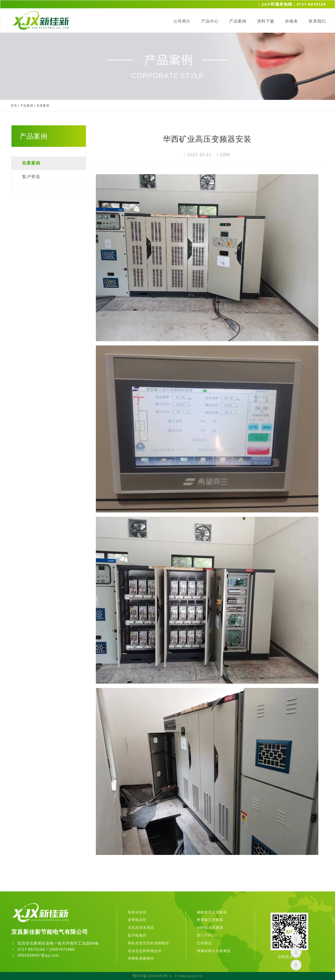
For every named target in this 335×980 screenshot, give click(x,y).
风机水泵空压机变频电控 (148, 943)
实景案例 (43, 105)
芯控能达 (204, 943)
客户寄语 (31, 177)
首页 (14, 105)
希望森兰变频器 (210, 920)
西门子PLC (206, 935)
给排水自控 (137, 912)
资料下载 (266, 21)
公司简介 (182, 21)
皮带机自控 (137, 920)
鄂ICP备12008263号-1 (152, 976)
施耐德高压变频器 (212, 912)
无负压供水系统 (141, 928)
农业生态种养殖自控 (145, 951)
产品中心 (210, 21)
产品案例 (238, 21)
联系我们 (317, 21)
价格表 (292, 21)
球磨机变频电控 (141, 958)
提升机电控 (137, 935)
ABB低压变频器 (210, 928)
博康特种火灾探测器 (214, 951)
